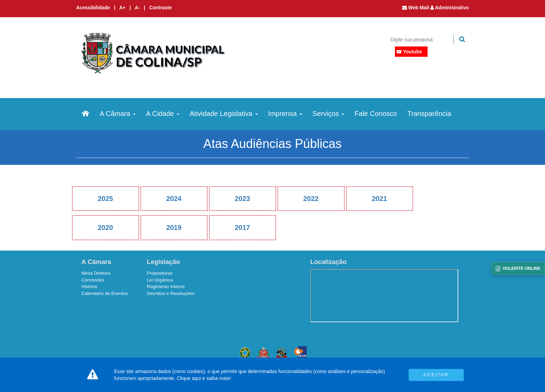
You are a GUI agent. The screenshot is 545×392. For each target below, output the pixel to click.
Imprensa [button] (285, 114)
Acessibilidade (93, 8)
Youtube (413, 52)
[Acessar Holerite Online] (518, 268)
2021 (380, 199)
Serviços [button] (328, 114)
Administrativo (449, 8)
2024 (174, 199)
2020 (106, 227)
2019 (174, 227)
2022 (311, 199)
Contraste (160, 8)
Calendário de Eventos (105, 293)
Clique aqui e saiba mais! (204, 378)
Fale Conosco (376, 114)
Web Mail (416, 8)
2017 (243, 227)
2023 (243, 199)
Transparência (429, 114)
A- (138, 8)
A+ (123, 8)
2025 (106, 199)
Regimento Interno (166, 287)
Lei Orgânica (160, 280)
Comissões (93, 280)
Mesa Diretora (96, 273)
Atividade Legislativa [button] (224, 114)
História (89, 287)
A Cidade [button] (163, 114)
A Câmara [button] (118, 114)
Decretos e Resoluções (171, 293)
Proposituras (160, 273)
